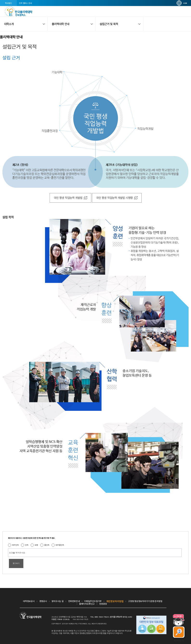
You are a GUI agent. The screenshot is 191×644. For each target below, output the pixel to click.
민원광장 (103, 604)
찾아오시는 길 (58, 601)
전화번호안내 (74, 601)
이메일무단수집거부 (93, 601)
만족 (27, 545)
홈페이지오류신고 (87, 604)
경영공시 (43, 601)
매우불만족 (60, 545)
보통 (36, 545)
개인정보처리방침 (115, 601)
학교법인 (8, 3)
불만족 (47, 545)
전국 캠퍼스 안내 (25, 3)
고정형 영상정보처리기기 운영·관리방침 (145, 601)
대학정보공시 (29, 601)
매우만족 (15, 545)
